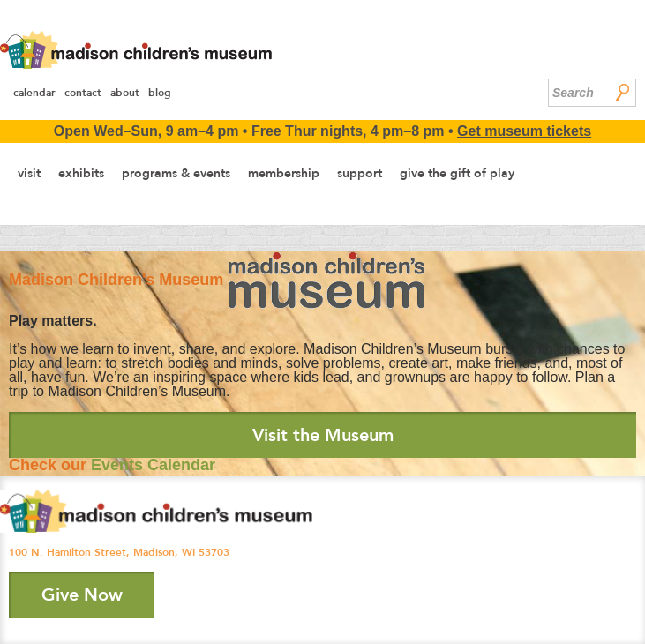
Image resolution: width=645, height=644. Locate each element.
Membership (284, 173)
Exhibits (81, 173)
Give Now (82, 595)
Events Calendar (153, 465)
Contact (83, 93)
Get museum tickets (524, 131)
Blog (160, 93)
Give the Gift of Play (457, 173)
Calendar (34, 93)
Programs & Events (176, 173)
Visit (29, 173)
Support (360, 173)
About (125, 93)
